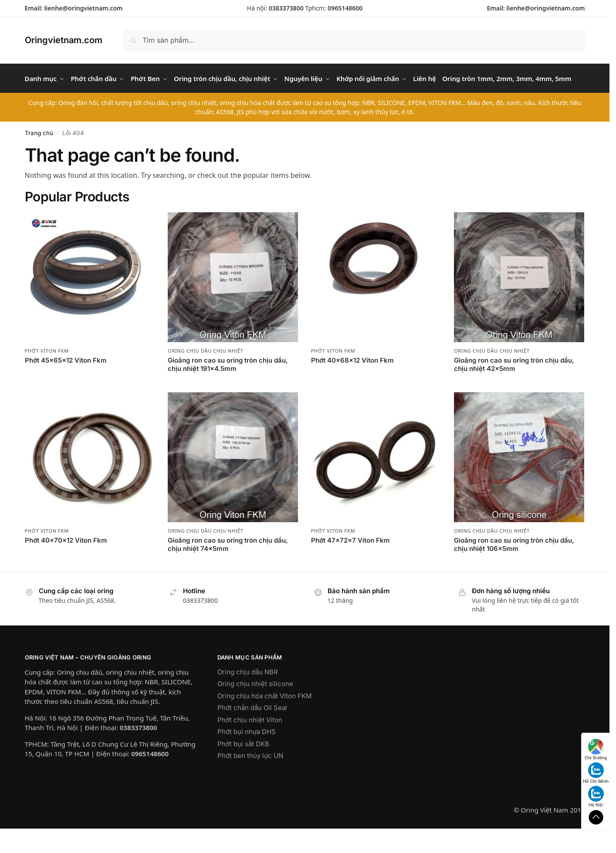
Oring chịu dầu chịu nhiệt (206, 376)
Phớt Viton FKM (47, 376)
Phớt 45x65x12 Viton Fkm (66, 385)
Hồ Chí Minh (596, 773)
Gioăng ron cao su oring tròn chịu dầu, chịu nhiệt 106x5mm (514, 569)
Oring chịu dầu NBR (248, 696)
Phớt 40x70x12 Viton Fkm (66, 565)
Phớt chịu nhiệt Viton (250, 744)
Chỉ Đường (596, 749)
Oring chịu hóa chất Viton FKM (265, 720)
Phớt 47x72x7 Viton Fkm (350, 565)
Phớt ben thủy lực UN (250, 780)
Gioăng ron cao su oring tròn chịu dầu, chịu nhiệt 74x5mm (228, 569)
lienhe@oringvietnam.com (83, 8)
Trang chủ (39, 157)
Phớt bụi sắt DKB (243, 768)
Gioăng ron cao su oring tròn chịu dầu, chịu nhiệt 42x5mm (514, 389)
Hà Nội (596, 797)
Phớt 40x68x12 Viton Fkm (352, 385)
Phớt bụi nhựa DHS (247, 756)
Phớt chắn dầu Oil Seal (252, 732)
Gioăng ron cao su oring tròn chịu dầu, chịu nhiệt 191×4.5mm (228, 389)
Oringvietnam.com (64, 40)
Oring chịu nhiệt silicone (255, 708)
